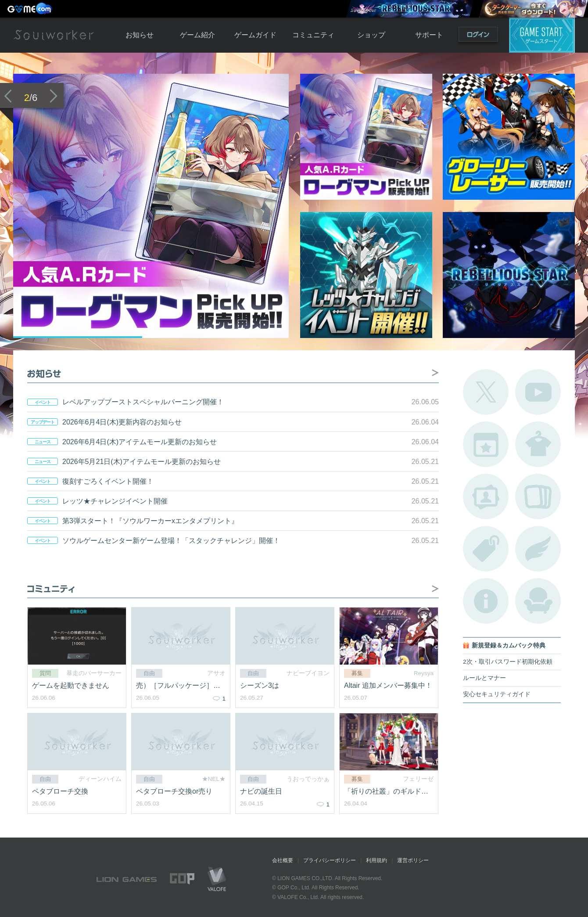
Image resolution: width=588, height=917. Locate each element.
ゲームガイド (255, 35)
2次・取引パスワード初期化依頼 (508, 662)
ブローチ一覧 (538, 549)
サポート (429, 35)
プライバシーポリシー (330, 860)
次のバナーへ (54, 96)
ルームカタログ (538, 601)
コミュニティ (313, 35)
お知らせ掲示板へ (435, 373)
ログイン (478, 36)
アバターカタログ (538, 444)
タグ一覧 (486, 549)
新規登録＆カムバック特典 (509, 645)
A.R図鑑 (538, 496)
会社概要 (283, 860)
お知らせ (140, 35)
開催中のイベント (486, 444)
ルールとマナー (484, 678)
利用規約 (376, 860)
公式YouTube (538, 392)
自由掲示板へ (435, 589)
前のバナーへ (8, 96)
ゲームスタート (542, 35)
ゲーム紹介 (197, 35)
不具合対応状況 (486, 601)
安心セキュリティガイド (497, 694)
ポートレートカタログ (486, 496)
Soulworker (54, 35)
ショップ (371, 35)
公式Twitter (486, 392)
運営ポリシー (413, 860)
